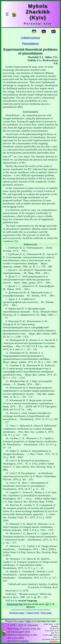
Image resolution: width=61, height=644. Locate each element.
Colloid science (30, 38)
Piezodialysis (31, 43)
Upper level (33, 613)
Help (28, 621)
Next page (46, 613)
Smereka (25, 641)
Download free (15, 604)
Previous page (17, 613)
